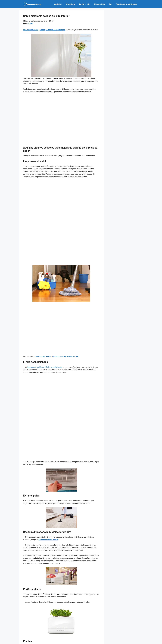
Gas (110, 4)
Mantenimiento (99, 4)
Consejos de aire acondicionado (53, 30)
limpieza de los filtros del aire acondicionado (45, 367)
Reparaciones (70, 4)
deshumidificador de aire (48, 540)
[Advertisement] (61, 110)
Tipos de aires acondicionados (126, 4)
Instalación (58, 4)
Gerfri (31, 24)
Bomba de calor (85, 4)
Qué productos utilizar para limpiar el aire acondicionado (56, 356)
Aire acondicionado (31, 30)
